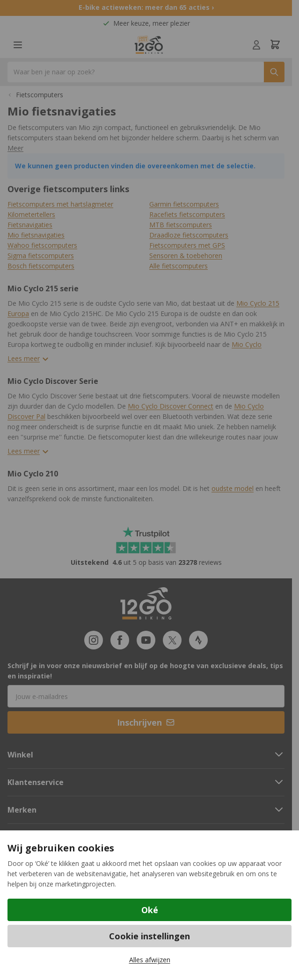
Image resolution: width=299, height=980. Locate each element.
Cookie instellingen (149, 936)
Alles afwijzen (150, 960)
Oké (150, 910)
